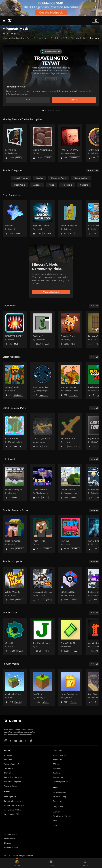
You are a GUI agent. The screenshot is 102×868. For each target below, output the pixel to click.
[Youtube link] (16, 741)
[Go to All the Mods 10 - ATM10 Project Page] (15, 585)
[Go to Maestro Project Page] (15, 219)
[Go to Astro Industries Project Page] (42, 381)
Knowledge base (59, 792)
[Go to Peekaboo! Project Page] (42, 329)
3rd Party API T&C (12, 814)
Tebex (55, 821)
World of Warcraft (12, 764)
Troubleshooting (59, 797)
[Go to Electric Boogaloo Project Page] (70, 219)
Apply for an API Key (13, 810)
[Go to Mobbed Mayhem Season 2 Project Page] (70, 381)
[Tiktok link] (11, 741)
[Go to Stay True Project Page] (70, 534)
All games (8, 755)
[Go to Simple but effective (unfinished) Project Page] (70, 432)
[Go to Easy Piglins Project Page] (15, 143)
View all (94, 306)
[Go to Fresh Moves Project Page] (42, 534)
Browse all (93, 171)
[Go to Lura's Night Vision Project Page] (42, 432)
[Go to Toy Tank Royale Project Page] (70, 483)
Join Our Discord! (60, 755)
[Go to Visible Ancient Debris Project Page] (42, 143)
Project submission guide (14, 801)
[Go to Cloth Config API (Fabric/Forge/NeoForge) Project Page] (70, 636)
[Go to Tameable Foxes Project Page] (70, 329)
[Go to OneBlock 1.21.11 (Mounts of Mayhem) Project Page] (42, 687)
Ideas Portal (57, 760)
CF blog (56, 764)
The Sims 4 (9, 769)
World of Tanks (10, 786)
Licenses (8, 843)
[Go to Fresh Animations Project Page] (15, 534)
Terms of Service (11, 834)
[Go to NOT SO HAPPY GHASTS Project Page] (70, 143)
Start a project (10, 797)
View (28, 100)
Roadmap (57, 773)
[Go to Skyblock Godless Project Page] (42, 219)
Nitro (55, 825)
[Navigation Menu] (4, 21)
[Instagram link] (6, 741)
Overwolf (56, 812)
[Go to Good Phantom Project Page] (42, 483)
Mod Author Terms (11, 848)
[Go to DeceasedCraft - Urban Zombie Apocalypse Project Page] (42, 585)
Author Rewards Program (15, 806)
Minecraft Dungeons (13, 782)
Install (74, 100)
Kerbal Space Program (13, 777)
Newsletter (57, 769)
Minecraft (8, 760)
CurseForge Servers (60, 782)
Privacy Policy (9, 839)
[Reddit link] (31, 741)
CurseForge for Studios (62, 816)
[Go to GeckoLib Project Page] (15, 636)
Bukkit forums (58, 777)
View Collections (51, 292)
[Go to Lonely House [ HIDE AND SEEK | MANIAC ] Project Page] (15, 483)
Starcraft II (9, 773)
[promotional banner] (51, 8)
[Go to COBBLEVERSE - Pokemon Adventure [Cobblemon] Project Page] (70, 585)
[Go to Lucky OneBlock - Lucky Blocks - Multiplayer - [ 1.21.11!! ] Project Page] (70, 687)
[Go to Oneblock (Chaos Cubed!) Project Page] (15, 687)
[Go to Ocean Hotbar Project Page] (15, 432)
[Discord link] (21, 741)
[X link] (26, 741)
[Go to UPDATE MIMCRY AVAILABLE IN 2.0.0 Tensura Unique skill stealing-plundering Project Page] (15, 329)
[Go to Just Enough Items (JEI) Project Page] (42, 636)
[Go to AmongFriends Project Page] (15, 381)
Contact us (57, 801)
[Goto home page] (10, 21)
